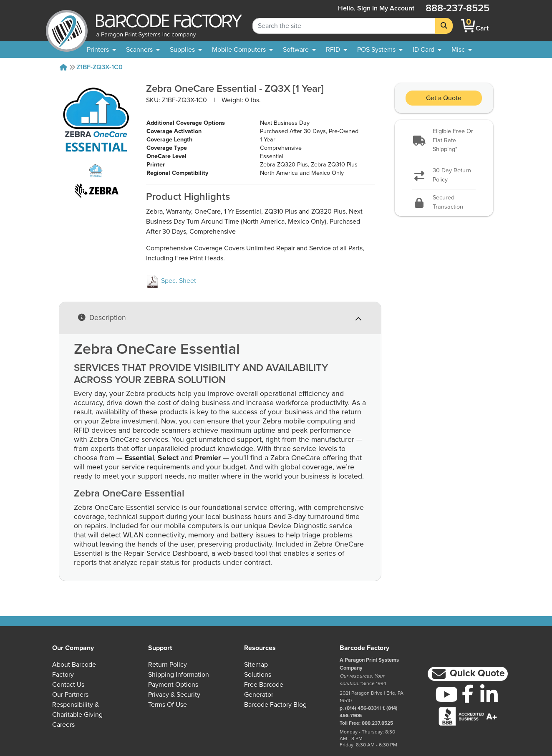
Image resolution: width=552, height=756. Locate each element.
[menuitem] (101, 50)
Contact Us (68, 685)
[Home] (63, 67)
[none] (462, 50)
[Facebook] (468, 693)
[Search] (444, 26)
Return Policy (168, 665)
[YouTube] (446, 694)
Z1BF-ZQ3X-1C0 (100, 67)
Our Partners (70, 695)
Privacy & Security (174, 695)
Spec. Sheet (171, 281)
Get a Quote (444, 98)
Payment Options (173, 685)
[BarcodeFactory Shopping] (468, 26)
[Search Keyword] (344, 26)
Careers (63, 725)
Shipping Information (179, 675)
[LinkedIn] (489, 694)
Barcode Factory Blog (275, 705)
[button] (444, 141)
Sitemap (256, 665)
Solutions (258, 675)
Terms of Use (168, 705)
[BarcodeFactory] (67, 26)
